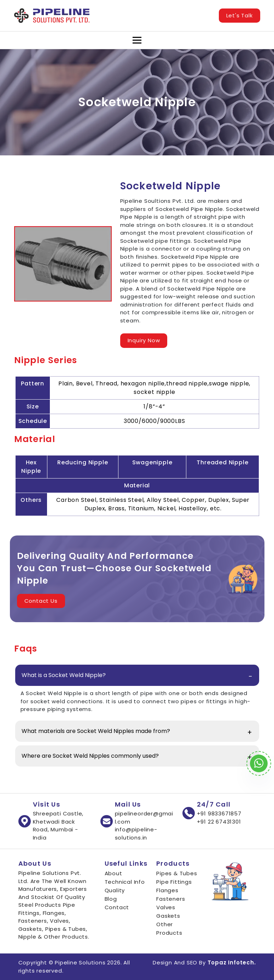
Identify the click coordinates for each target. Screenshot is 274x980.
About (113, 873)
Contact (117, 907)
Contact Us (41, 601)
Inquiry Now (144, 340)
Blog (111, 899)
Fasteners (171, 899)
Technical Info (125, 882)
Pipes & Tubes (177, 873)
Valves (166, 907)
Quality (115, 890)
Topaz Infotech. (232, 962)
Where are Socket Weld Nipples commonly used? (90, 756)
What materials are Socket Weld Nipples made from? (96, 731)
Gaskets (168, 916)
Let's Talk (240, 15)
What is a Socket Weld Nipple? (64, 675)
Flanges (167, 890)
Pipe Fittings (174, 882)
